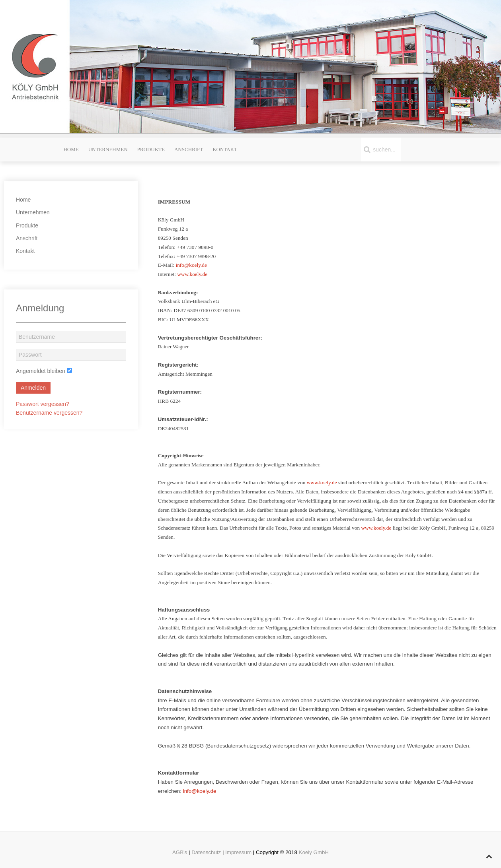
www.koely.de (192, 274)
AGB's (180, 852)
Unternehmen (108, 149)
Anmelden (33, 388)
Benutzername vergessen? (49, 413)
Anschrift (189, 149)
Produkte (151, 149)
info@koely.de (191, 265)
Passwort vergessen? (43, 404)
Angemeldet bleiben (41, 371)
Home (71, 149)
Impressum (238, 852)
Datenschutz (206, 852)
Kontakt (225, 149)
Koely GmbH (314, 852)
